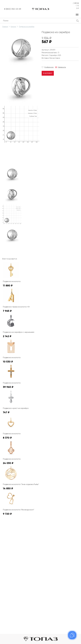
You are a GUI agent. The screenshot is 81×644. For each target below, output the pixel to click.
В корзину (48, 73)
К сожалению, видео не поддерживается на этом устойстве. (20, 152)
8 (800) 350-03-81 (14, 9)
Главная (5, 27)
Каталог (13, 27)
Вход (77, 3)
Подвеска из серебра (27, 27)
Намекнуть (62, 67)
